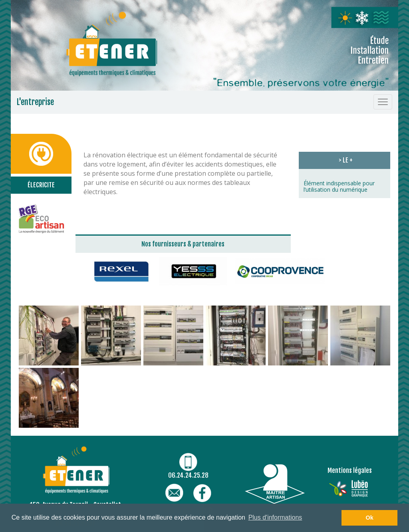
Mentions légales (350, 470)
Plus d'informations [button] (275, 517)
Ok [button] (370, 518)
